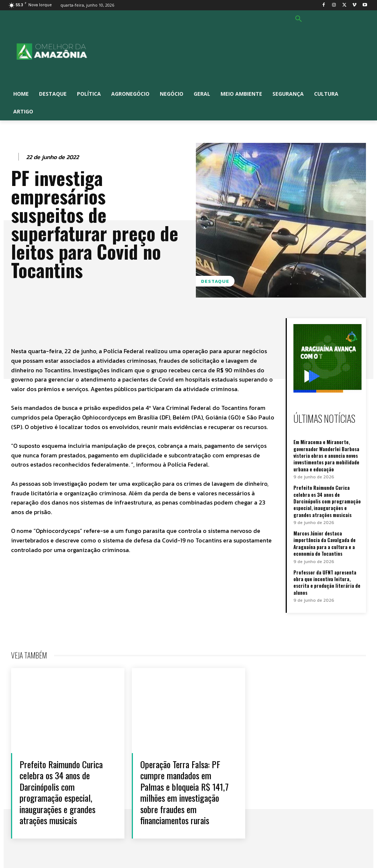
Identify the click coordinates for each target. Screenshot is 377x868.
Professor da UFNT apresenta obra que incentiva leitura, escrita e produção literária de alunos (327, 581)
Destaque (215, 281)
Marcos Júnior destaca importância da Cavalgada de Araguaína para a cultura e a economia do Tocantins (324, 543)
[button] (299, 19)
